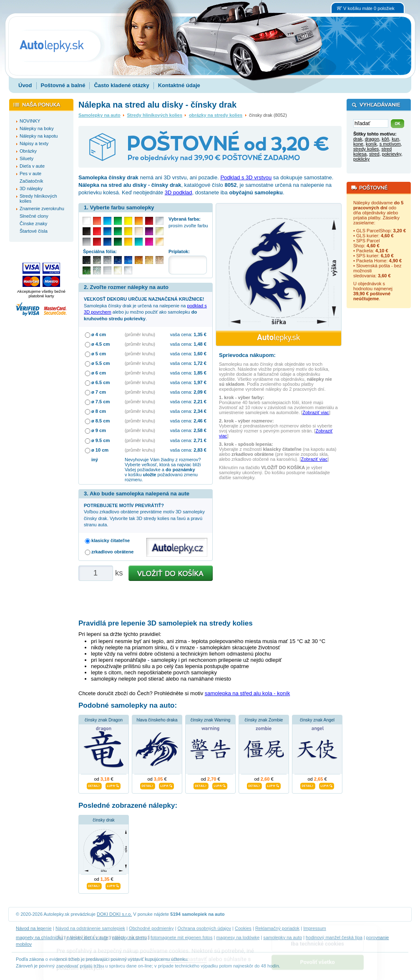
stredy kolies (366, 149)
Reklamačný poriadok (277, 928)
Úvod (25, 85)
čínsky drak (104, 820)
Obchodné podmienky (151, 928)
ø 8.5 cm (101, 421)
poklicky (361, 159)
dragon (372, 139)
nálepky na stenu (129, 937)
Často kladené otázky (121, 85)
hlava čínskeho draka (157, 720)
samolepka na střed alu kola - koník (248, 693)
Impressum (315, 928)
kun (395, 139)
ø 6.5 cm (101, 382)
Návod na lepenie (34, 928)
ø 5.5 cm (101, 363)
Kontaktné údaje (179, 85)
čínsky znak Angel (317, 720)
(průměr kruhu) (140, 334)
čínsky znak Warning (210, 720)
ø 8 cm (99, 411)
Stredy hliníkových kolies (155, 115)
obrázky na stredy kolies (216, 115)
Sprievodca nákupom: (247, 355)
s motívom (390, 144)
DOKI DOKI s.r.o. (114, 914)
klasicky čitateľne (111, 540)
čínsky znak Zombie (264, 720)
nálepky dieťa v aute (87, 937)
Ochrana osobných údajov (204, 928)
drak (358, 139)
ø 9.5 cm (101, 440)
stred (374, 154)
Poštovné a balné (63, 85)
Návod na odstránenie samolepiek (90, 928)
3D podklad (179, 192)
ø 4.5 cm (101, 344)
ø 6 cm (99, 373)
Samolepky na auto (99, 115)
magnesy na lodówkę (238, 937)
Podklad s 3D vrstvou (246, 177)
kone (358, 144)
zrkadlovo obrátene (112, 552)
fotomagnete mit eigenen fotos (182, 937)
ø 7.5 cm (101, 402)
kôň (385, 139)
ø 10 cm (100, 450)
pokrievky (392, 154)
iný (95, 460)
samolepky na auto (283, 937)
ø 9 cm (99, 430)
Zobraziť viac (316, 412)
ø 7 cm (99, 392)
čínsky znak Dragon (104, 720)
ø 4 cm (99, 334)
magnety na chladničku (39, 937)
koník (371, 144)
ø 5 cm (99, 354)
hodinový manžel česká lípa (334, 937)
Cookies (243, 928)
